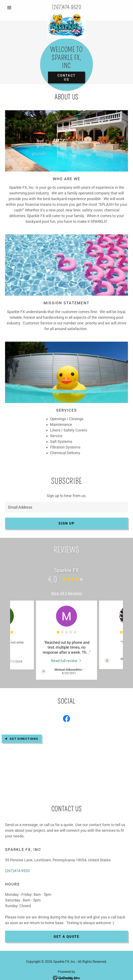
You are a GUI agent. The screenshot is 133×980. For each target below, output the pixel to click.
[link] (66, 15)
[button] (14, 8)
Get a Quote (66, 937)
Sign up (66, 523)
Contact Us (66, 77)
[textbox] (66, 507)
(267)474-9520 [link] (67, 7)
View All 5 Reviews (66, 593)
